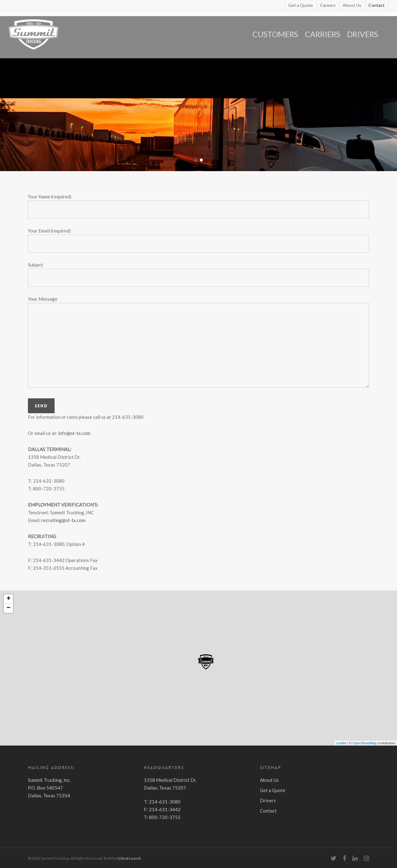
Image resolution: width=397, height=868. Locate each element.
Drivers (268, 800)
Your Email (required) (198, 240)
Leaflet (341, 743)
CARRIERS (323, 34)
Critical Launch (129, 858)
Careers (328, 5)
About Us (352, 5)
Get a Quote (301, 5)
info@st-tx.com (74, 433)
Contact (377, 5)
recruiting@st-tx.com (63, 520)
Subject (198, 274)
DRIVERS (363, 34)
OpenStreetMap (365, 743)
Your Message (198, 343)
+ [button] (9, 599)
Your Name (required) (198, 206)
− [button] (9, 608)
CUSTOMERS (275, 34)
